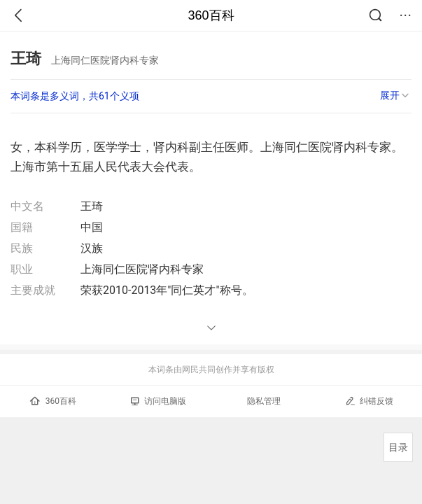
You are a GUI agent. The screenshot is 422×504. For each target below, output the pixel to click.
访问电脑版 (159, 401)
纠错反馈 (369, 401)
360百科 (211, 15)
